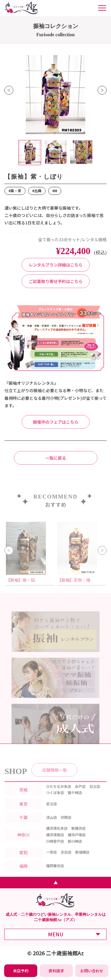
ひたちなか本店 (59, 794)
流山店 (52, 824)
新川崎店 (75, 848)
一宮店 (52, 860)
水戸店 (80, 794)
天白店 (66, 860)
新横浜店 (78, 836)
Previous (9, 90)
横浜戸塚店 (77, 842)
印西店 (66, 824)
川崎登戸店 (55, 848)
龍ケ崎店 (75, 800)
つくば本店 (55, 800)
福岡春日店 (55, 873)
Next (102, 90)
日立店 (95, 794)
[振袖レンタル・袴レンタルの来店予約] (21, 971)
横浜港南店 (55, 842)
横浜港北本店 (57, 836)
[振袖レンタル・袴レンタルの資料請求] (56, 971)
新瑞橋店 (82, 860)
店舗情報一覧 (54, 777)
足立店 (52, 811)
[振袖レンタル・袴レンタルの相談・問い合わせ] (92, 971)
